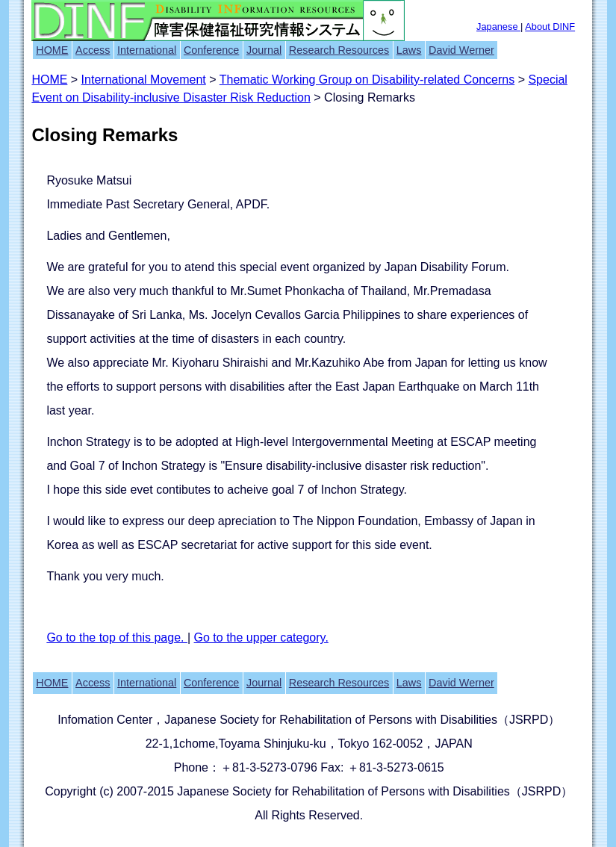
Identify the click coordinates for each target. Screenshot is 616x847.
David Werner (461, 50)
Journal (264, 50)
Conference (211, 50)
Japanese (498, 27)
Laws (409, 50)
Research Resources (339, 50)
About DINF (550, 27)
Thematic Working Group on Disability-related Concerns (367, 80)
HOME (52, 50)
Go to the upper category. (261, 637)
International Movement (144, 80)
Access (93, 50)
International (147, 50)
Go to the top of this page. (117, 637)
